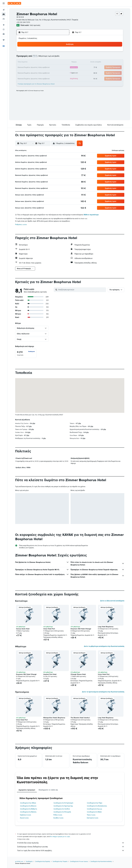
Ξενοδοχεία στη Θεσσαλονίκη (97, 806)
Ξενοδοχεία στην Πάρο (95, 803)
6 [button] (32, 57)
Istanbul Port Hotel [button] (50, 674)
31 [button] (52, 73)
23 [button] (47, 68)
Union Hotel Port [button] (49, 629)
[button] (4, 3)
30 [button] (47, 73)
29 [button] (42, 73)
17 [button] (52, 62)
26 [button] (62, 68)
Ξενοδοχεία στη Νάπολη (28, 812)
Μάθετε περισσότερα (91, 215)
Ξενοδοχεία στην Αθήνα (28, 803)
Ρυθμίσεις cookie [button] (21, 225)
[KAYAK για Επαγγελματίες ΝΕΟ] (4, 34)
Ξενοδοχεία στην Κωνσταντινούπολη (101, 861)
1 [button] (42, 52)
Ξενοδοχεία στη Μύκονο (28, 806)
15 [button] (42, 62)
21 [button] (37, 68)
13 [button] (32, 62)
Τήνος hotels (91, 815)
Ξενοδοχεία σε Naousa (94, 809)
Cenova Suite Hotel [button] (23, 629)
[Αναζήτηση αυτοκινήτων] (4, 19)
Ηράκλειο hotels (25, 815)
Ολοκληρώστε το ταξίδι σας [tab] (48, 790)
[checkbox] (26, 353)
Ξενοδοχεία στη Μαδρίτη (29, 809)
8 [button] (42, 57)
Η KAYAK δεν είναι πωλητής (71, 843)
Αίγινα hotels (24, 818)
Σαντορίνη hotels (93, 818)
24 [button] (52, 68)
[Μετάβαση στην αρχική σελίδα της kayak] (14, 3)
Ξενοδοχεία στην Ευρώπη (43, 861)
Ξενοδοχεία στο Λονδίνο (62, 809)
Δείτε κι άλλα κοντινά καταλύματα (112, 601)
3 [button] (52, 52)
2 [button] (47, 52)
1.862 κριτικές (35, 25)
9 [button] (47, 57)
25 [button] (57, 68)
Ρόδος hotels (58, 815)
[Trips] (4, 40)
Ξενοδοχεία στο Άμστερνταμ (63, 806)
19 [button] (63, 62)
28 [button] (37, 73)
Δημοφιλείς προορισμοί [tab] (27, 790)
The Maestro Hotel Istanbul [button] (80, 718)
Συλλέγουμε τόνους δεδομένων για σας (71, 847)
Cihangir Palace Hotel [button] (78, 674)
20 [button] (32, 68)
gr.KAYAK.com (19, 861)
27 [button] (32, 73)
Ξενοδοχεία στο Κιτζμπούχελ (63, 803)
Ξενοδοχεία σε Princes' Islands (79, 861)
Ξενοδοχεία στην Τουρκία (60, 861)
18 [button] (57, 62)
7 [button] (37, 57)
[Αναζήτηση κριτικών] (82, 290)
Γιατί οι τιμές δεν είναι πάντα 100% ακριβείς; (71, 850)
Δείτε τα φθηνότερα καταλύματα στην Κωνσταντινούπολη (104, 646)
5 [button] (63, 52)
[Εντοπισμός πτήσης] (4, 29)
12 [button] (63, 57)
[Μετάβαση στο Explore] (4, 25)
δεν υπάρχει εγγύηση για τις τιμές (60, 837)
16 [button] (47, 62)
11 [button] (57, 57)
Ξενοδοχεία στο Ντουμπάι (62, 812)
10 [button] (52, 57)
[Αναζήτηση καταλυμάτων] (4, 14)
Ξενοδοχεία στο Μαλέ (94, 812)
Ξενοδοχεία (29, 861)
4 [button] (57, 52)
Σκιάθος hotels (58, 818)
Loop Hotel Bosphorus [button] (106, 627)
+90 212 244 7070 (23, 22)
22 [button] (42, 68)
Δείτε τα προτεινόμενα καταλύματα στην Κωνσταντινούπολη (103, 692)
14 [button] (37, 62)
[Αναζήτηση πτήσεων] (4, 10)
